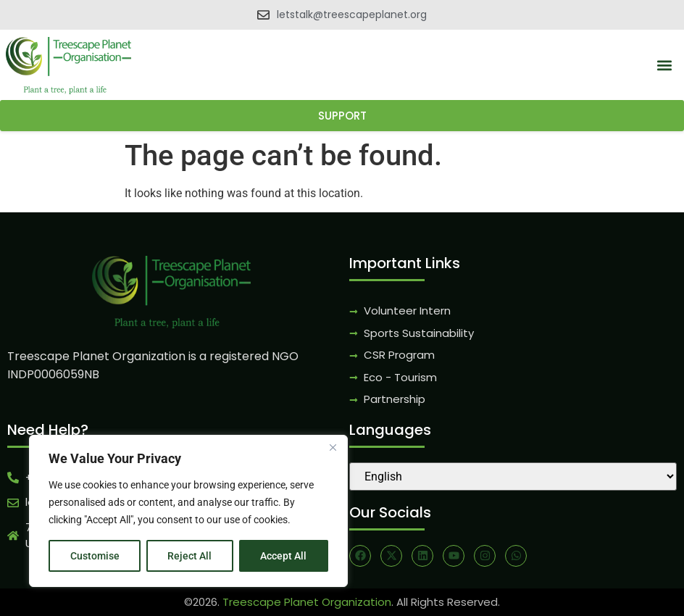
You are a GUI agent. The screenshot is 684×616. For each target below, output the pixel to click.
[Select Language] (513, 476)
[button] (665, 66)
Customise (95, 556)
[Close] (333, 447)
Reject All (190, 556)
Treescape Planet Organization (307, 602)
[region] (188, 511)
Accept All (284, 556)
